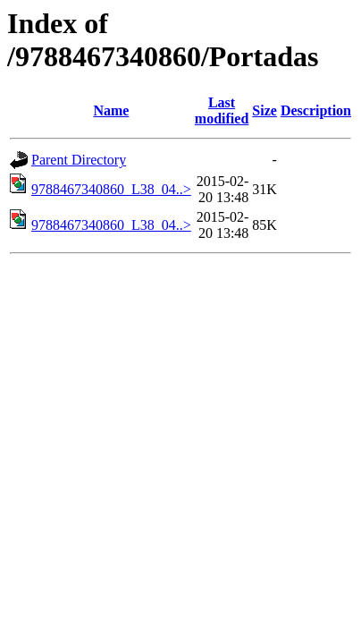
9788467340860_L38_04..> (111, 189)
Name (111, 110)
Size (264, 110)
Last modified (222, 110)
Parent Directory (79, 160)
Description (316, 110)
